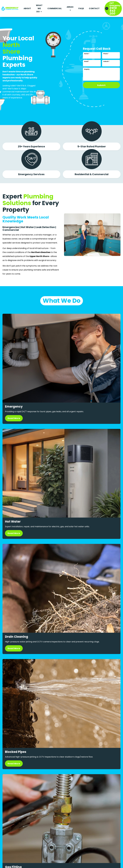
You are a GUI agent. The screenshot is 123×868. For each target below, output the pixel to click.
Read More (14, 418)
